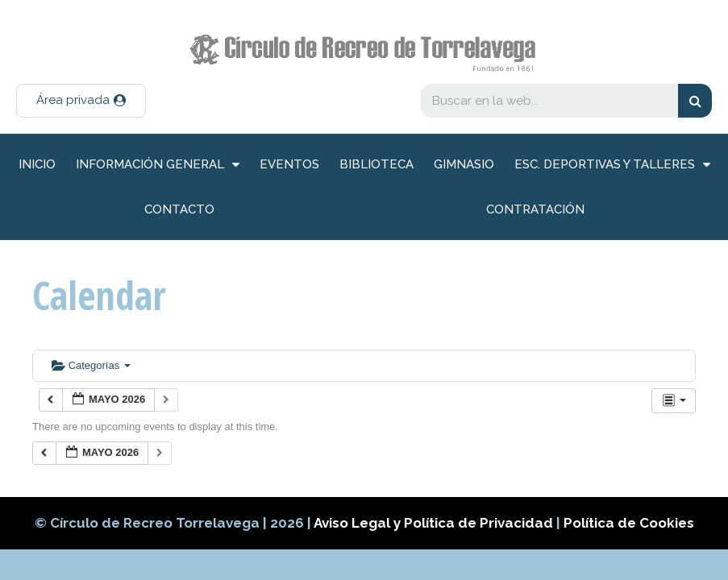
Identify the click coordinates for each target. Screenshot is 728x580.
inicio (37, 164)
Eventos (289, 164)
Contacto (179, 209)
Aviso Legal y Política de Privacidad (435, 523)
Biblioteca (376, 164)
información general (158, 165)
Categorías (91, 365)
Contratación (535, 209)
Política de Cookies (629, 523)
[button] (81, 101)
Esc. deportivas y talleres (612, 165)
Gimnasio (464, 164)
